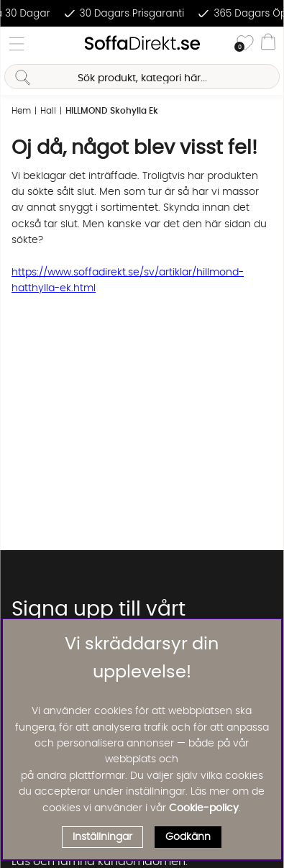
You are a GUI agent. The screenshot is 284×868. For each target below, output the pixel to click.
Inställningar (102, 837)
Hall (48, 111)
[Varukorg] (268, 44)
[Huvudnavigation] (17, 44)
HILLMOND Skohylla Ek (112, 111)
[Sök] (142, 77)
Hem (21, 111)
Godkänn (188, 837)
